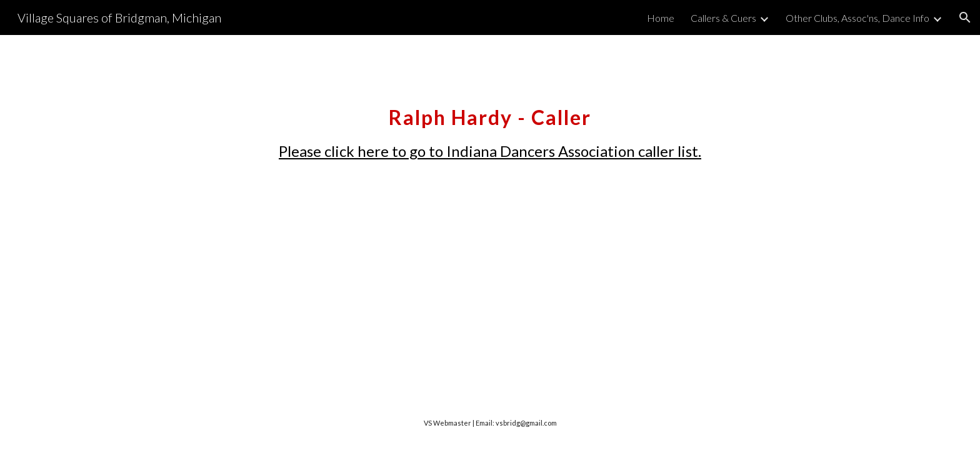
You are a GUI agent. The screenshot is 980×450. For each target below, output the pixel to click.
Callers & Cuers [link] (723, 18)
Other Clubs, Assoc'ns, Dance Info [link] (857, 18)
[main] (490, 127)
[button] (965, 17)
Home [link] (661, 18)
